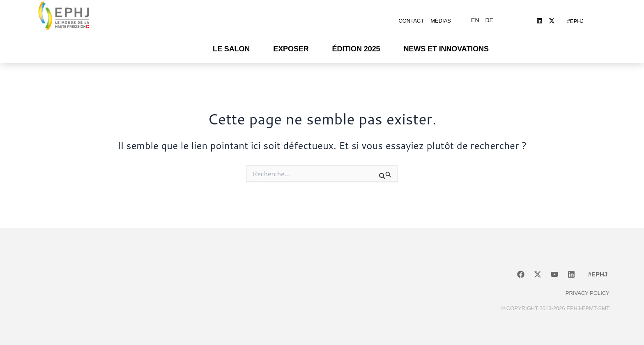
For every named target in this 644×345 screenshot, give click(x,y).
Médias (441, 17)
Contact (411, 17)
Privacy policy (588, 287)
